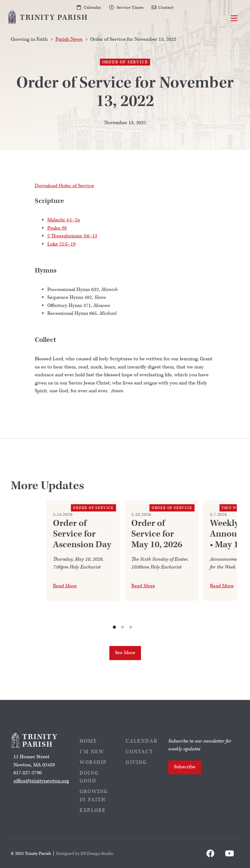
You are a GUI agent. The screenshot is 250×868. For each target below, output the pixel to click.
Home (88, 741)
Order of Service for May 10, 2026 (157, 534)
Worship (93, 762)
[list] (122, 565)
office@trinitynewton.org (41, 781)
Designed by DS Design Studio (85, 853)
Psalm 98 (57, 228)
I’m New (92, 752)
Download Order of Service (64, 186)
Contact (166, 7)
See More (125, 653)
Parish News (69, 39)
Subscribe (185, 767)
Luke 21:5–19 (61, 244)
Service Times (130, 7)
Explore (93, 810)
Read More (65, 586)
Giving (136, 762)
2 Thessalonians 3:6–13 (72, 236)
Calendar (92, 7)
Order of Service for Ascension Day (82, 534)
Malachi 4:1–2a (64, 220)
